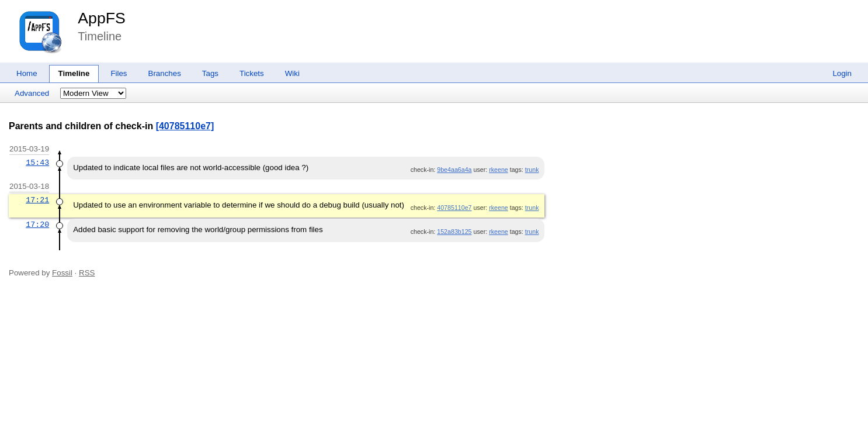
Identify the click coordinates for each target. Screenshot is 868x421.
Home (27, 73)
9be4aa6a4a (454, 170)
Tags (210, 73)
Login (842, 73)
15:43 (37, 163)
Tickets (252, 73)
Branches (165, 73)
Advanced (32, 93)
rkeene (499, 170)
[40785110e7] (185, 126)
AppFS (102, 18)
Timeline (74, 73)
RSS (87, 273)
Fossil (62, 273)
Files (119, 73)
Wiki (292, 73)
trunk (532, 170)
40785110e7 (454, 208)
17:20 (37, 225)
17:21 (37, 200)
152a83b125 (454, 232)
